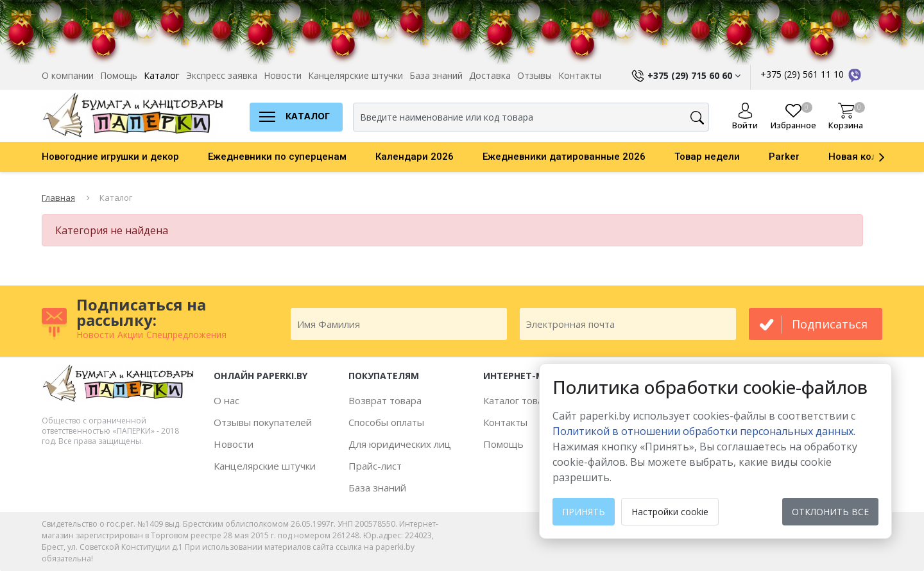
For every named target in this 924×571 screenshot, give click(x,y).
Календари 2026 (415, 157)
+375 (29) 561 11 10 (812, 74)
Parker (784, 157)
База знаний (436, 75)
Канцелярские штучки (355, 75)
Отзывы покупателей (263, 422)
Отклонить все (830, 512)
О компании (68, 75)
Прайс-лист (375, 466)
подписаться (830, 324)
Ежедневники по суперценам (277, 157)
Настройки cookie (670, 512)
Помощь (119, 75)
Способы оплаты (386, 422)
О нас (227, 400)
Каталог (162, 75)
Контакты (580, 75)
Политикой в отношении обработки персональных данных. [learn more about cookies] (704, 431)
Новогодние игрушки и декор (110, 157)
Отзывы (535, 75)
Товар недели (707, 157)
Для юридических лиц (400, 444)
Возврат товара (385, 400)
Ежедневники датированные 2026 (564, 157)
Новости (283, 75)
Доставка (490, 75)
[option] (125, 157)
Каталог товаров (521, 400)
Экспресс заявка (222, 75)
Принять (584, 512)
